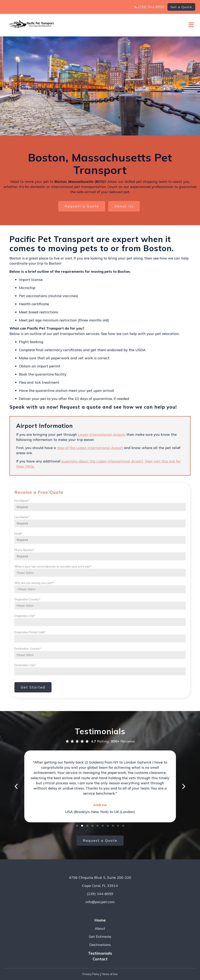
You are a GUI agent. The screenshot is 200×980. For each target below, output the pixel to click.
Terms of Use (110, 974)
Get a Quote (181, 7)
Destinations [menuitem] (100, 945)
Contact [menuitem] (100, 959)
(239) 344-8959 (151, 7)
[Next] (183, 786)
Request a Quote (82, 206)
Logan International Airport (101, 434)
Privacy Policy (91, 974)
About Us (124, 206)
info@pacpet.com (100, 902)
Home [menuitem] (100, 920)
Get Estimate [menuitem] (100, 937)
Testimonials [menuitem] (100, 953)
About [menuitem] (100, 928)
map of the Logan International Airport (90, 448)
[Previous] (17, 786)
